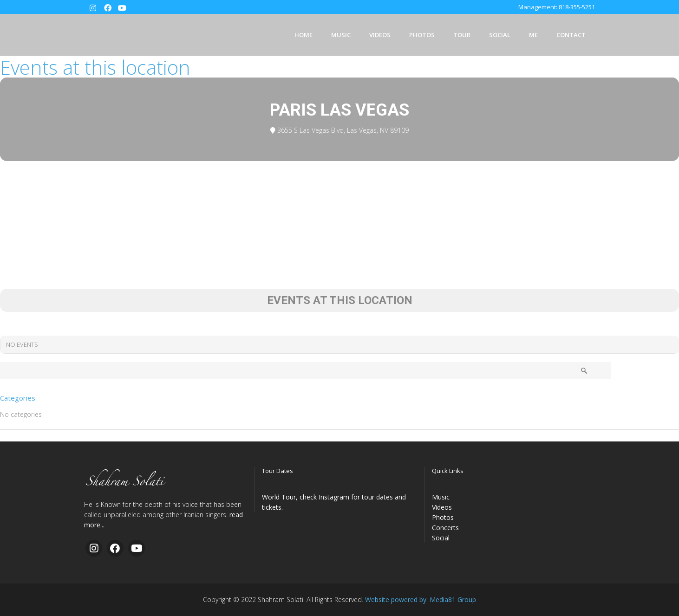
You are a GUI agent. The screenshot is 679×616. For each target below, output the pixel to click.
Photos (443, 517)
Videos (442, 507)
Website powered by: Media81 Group (421, 600)
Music (441, 497)
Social (441, 538)
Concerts (445, 528)
